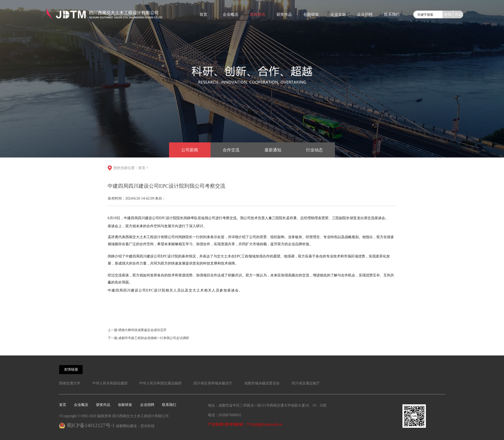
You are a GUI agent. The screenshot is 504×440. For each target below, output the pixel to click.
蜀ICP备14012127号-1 (91, 425)
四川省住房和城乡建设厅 (213, 383)
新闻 (448, 14)
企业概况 (230, 14)
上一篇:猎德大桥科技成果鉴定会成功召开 (137, 330)
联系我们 (392, 14)
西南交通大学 (70, 383)
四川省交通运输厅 (306, 383)
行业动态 (314, 150)
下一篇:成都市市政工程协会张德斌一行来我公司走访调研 (148, 338)
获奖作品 (284, 14)
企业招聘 (365, 14)
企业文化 (338, 14)
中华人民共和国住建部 (110, 383)
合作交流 (231, 150)
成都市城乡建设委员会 (262, 383)
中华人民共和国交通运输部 (160, 383)
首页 (203, 14)
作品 (459, 14)
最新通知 (273, 150)
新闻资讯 (257, 14)
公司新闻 (190, 150)
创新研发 (311, 14)
